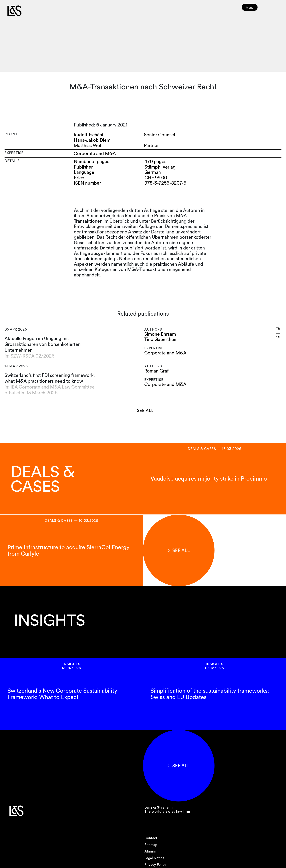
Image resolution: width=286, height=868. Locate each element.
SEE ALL (145, 410)
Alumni (150, 851)
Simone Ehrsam (160, 334)
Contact (151, 838)
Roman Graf (156, 371)
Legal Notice (154, 858)
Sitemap (151, 845)
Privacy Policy (155, 865)
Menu (257, 9)
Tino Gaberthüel (161, 339)
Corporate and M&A (165, 353)
